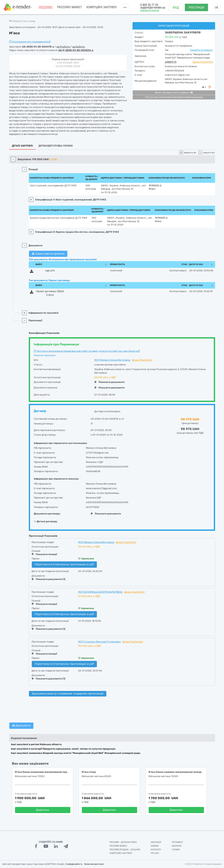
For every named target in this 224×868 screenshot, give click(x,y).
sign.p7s (50, 270)
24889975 (171, 62)
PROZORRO (46, 7)
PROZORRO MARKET (70, 7)
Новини (155, 846)
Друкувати (21, 725)
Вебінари (177, 846)
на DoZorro (79, 47)
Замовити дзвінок (150, 10)
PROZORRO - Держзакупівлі (123, 842)
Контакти (156, 850)
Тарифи (176, 850)
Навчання (156, 842)
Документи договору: (47, 514)
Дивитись (43, 810)
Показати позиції (44, 554)
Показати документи (109, 382)
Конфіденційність (74, 864)
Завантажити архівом (48, 254)
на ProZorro (63, 47)
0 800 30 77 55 (149, 5)
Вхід (176, 8)
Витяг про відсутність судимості (174, 93)
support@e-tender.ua (153, 8)
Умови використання (94, 864)
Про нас (155, 853)
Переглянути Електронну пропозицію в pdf (64, 564)
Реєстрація (196, 8)
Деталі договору (46, 521)
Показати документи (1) (48, 579)
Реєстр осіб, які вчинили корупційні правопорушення (174, 97)
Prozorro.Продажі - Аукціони (125, 850)
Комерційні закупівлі (102, 7)
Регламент (177, 842)
